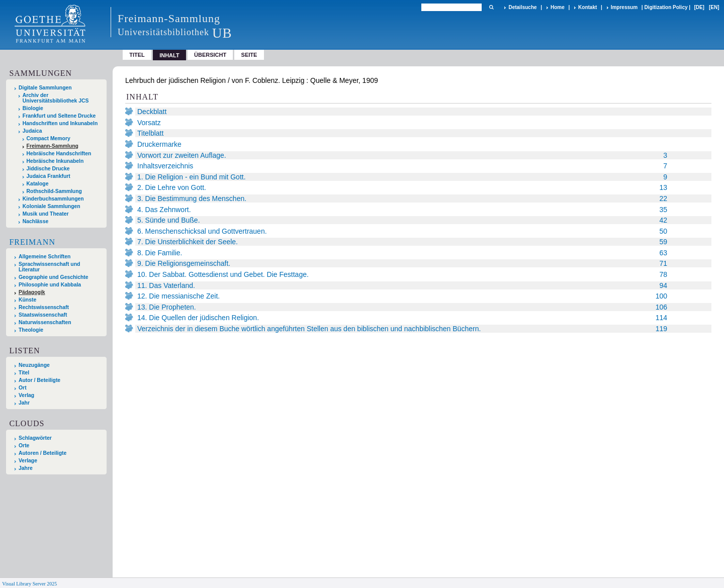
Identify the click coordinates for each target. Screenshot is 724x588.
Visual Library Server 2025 (29, 584)
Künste (27, 300)
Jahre (26, 468)
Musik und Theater (46, 214)
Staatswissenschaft (43, 315)
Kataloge (38, 184)
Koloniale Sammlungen (52, 206)
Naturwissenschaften (45, 322)
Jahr (24, 403)
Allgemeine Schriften (44, 257)
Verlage (28, 461)
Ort (23, 388)
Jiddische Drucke (48, 169)
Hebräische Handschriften (59, 154)
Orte (24, 446)
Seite (249, 55)
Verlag (26, 395)
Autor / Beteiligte (39, 380)
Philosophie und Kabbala (50, 285)
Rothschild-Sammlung (54, 191)
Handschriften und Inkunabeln (60, 123)
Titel (137, 55)
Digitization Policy (666, 7)
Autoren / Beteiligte (42, 453)
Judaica (32, 131)
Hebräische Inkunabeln (55, 161)
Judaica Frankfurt (49, 176)
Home (558, 7)
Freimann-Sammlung (53, 146)
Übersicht (210, 55)
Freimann (32, 242)
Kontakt (587, 7)
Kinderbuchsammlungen (53, 199)
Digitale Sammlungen (45, 88)
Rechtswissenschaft (44, 307)
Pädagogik (32, 292)
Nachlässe (35, 221)
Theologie (31, 330)
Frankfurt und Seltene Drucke (59, 116)
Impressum (624, 7)
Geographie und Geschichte (54, 277)
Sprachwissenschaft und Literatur (49, 267)
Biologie (33, 108)
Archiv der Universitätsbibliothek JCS (56, 98)
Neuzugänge (34, 365)
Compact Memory (49, 138)
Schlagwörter (35, 438)
